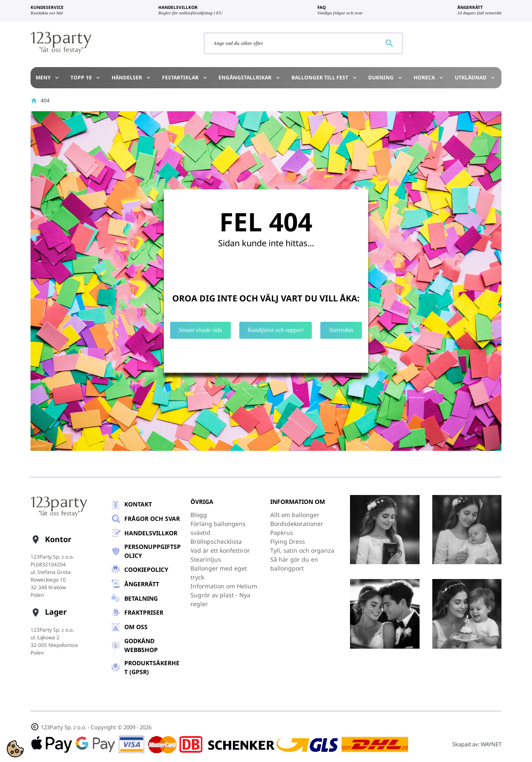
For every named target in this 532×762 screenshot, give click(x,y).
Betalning (141, 598)
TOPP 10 (86, 77)
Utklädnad (475, 77)
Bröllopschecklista (216, 541)
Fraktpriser (144, 612)
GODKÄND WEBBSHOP (141, 645)
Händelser (132, 77)
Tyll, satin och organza (302, 550)
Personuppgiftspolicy (153, 551)
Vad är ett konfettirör (220, 550)
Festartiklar (185, 77)
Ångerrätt (142, 584)
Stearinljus (206, 559)
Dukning (386, 77)
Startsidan (341, 330)
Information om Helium (224, 586)
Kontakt (138, 504)
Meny (48, 77)
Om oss (136, 627)
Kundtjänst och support (276, 330)
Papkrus (282, 533)
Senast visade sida (200, 330)
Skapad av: (477, 744)
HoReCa (429, 77)
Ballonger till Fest (325, 77)
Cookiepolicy (146, 569)
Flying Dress (288, 541)
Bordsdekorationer (297, 524)
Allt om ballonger (295, 515)
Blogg (199, 515)
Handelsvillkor (151, 533)
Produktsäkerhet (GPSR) (152, 667)
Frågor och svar (152, 519)
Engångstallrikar (250, 77)
